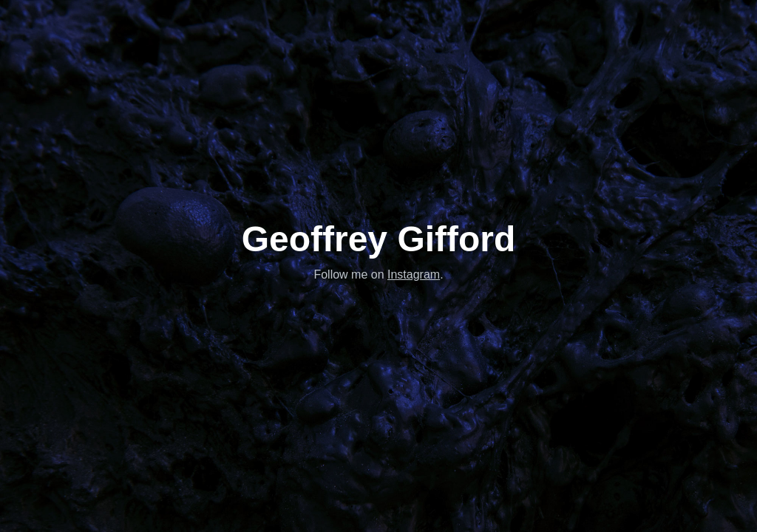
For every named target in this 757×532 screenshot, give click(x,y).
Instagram (414, 274)
